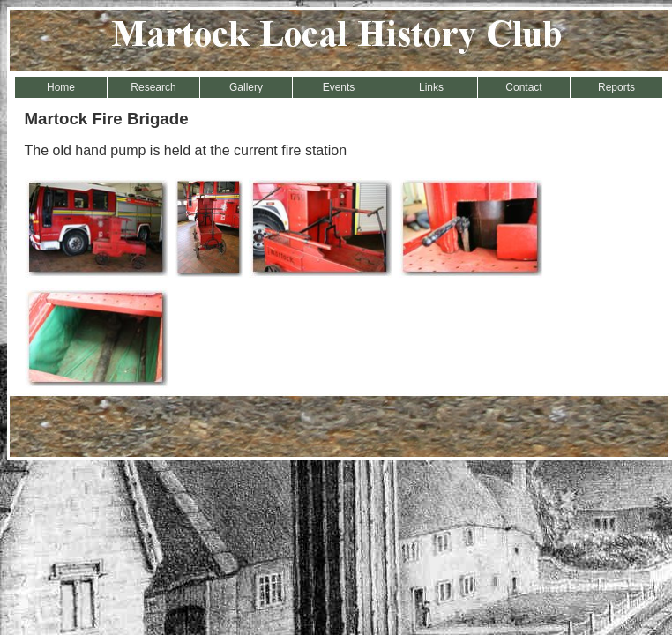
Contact (523, 87)
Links (431, 87)
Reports (616, 87)
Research (153, 87)
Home (61, 87)
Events (339, 87)
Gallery (246, 87)
